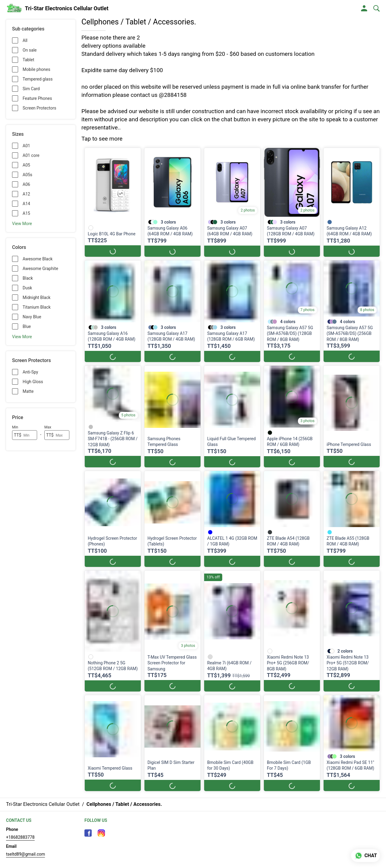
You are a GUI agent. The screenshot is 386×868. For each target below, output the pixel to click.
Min (15, 427)
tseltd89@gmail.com (25, 854)
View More (22, 224)
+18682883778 (20, 837)
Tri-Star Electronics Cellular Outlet (67, 8)
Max (48, 427)
